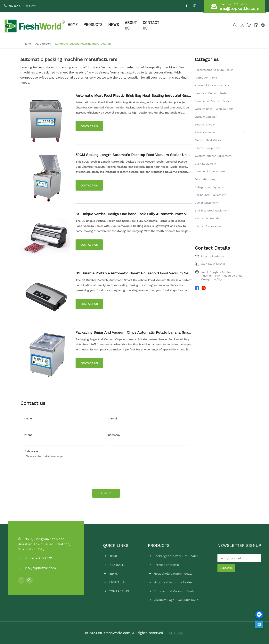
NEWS (114, 24)
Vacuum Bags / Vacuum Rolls (214, 109)
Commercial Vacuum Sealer (213, 101)
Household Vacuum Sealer (212, 85)
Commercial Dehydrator (210, 171)
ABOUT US (131, 25)
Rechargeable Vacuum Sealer (214, 70)
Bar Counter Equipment (210, 195)
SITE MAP (177, 633)
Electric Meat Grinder (209, 140)
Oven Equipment (205, 164)
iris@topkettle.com (214, 256)
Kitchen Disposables (208, 226)
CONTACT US (153, 25)
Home (28, 44)
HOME (73, 24)
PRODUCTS (93, 24)
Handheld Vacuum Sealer (211, 93)
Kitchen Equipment (207, 148)
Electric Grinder (205, 125)
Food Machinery (205, 179)
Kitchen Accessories (208, 218)
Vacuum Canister (206, 117)
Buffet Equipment (207, 203)
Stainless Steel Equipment (212, 210)
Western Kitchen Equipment (213, 156)
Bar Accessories (205, 132)
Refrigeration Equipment (211, 187)
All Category (43, 44)
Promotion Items (206, 78)
